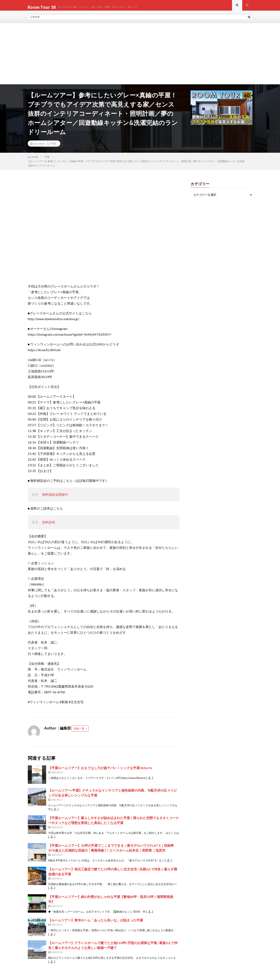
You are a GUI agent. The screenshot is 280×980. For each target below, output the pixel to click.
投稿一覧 (79, 732)
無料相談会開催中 (55, 498)
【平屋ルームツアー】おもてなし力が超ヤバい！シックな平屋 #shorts (100, 772)
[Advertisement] (140, 57)
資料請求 (49, 526)
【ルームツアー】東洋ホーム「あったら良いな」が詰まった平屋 (96, 924)
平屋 (53, 147)
